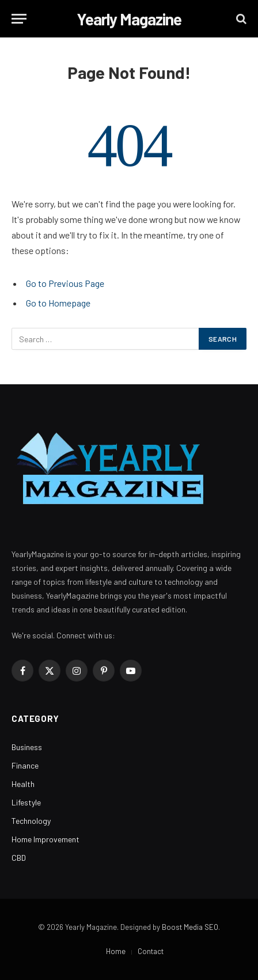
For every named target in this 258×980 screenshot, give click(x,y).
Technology (31, 821)
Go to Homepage (58, 303)
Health (23, 784)
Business (27, 747)
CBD (19, 858)
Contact (151, 951)
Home (116, 951)
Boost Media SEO (190, 927)
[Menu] (19, 19)
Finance (25, 765)
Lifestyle (26, 802)
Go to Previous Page (65, 283)
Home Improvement (45, 839)
